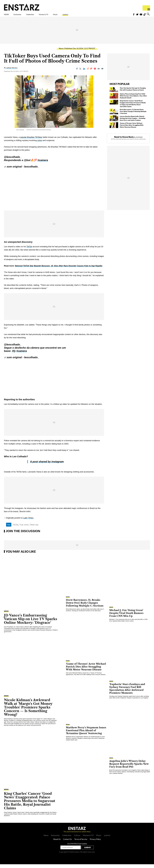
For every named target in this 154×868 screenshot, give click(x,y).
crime (40, 144)
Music (75, 16)
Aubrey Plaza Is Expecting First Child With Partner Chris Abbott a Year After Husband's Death (133, 100)
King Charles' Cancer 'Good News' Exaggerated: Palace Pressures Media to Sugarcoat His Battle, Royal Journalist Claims (133, 107)
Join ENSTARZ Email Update (77, 847)
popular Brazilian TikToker (31, 141)
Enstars (22, 7)
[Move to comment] (102, 72)
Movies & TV (59, 16)
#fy (14, 355)
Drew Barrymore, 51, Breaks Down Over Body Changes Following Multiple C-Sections (133, 115)
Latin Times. (29, 522)
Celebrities (40, 16)
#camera (43, 164)
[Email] (99, 72)
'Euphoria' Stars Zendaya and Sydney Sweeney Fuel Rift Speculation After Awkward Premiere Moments (127, 692)
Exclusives (23, 16)
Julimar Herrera (12, 71)
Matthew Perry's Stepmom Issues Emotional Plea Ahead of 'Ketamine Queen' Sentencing (86, 734)
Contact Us (67, 843)
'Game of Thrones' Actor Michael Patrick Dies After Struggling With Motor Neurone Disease (132, 129)
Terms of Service (81, 843)
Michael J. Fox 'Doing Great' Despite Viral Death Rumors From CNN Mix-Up (126, 617)
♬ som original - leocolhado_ (22, 170)
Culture (77, 839)
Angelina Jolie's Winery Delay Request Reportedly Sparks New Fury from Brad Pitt (129, 768)
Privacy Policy (95, 843)
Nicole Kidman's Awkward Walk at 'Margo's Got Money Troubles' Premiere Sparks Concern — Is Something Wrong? (28, 711)
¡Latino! (88, 16)
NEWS (8, 16)
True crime (24, 528)
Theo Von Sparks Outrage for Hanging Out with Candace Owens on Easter (133, 93)
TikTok (29, 250)
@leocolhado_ (13, 161)
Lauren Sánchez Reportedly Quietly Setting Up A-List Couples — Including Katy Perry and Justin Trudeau (133, 122)
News (61, 52)
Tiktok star (34, 528)
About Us (57, 843)
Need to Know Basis (124, 141)
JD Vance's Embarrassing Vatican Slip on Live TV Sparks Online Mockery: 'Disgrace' (31, 623)
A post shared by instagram (47, 465)
